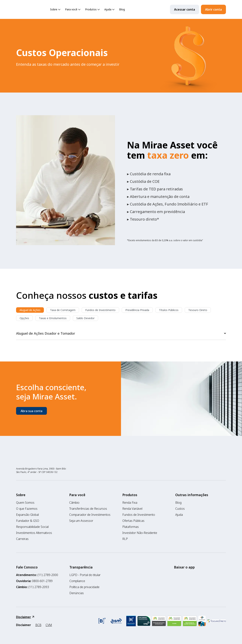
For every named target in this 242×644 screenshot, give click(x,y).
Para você (73, 10)
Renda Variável (132, 509)
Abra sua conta (31, 411)
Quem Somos (25, 503)
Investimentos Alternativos (34, 533)
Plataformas (131, 527)
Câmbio (74, 503)
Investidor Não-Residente (140, 533)
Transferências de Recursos (88, 509)
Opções (24, 318)
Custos (180, 509)
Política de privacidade (84, 587)
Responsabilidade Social (32, 527)
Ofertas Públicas (133, 521)
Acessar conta (185, 9)
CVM (49, 625)
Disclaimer (25, 617)
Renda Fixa (130, 503)
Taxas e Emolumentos (53, 318)
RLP (125, 539)
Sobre (56, 10)
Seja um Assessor (81, 521)
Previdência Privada (137, 310)
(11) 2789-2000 (48, 575)
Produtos (93, 10)
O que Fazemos (27, 509)
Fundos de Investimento (100, 310)
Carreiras (22, 539)
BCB (38, 625)
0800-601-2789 (42, 581)
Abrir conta (213, 9)
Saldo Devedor (85, 318)
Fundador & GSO (28, 521)
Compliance (77, 581)
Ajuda (110, 10)
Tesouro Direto (198, 310)
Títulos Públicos (169, 310)
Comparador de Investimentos (90, 515)
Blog (122, 9)
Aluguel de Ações (30, 310)
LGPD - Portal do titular (85, 575)
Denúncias (77, 593)
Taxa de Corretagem (63, 310)
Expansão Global (27, 515)
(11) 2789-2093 (39, 587)
